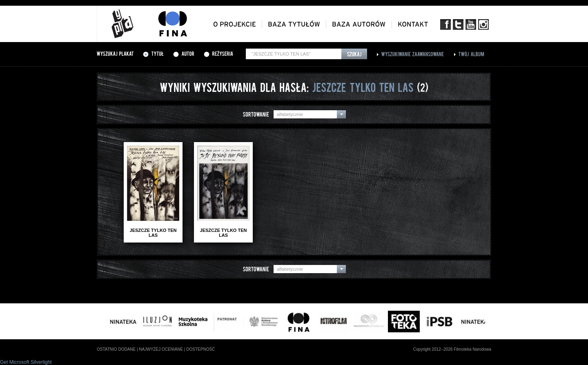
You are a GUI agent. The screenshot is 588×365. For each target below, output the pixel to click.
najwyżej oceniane (161, 349)
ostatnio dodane (116, 349)
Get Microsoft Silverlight (26, 362)
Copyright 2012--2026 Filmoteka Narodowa (452, 349)
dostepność (200, 349)
